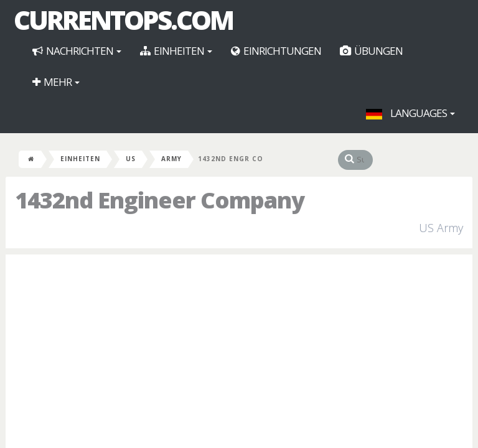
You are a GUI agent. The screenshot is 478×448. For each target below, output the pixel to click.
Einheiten (176, 51)
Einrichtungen (276, 51)
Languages (410, 113)
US (131, 159)
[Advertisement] (239, 354)
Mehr (56, 82)
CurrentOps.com (123, 20)
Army (171, 159)
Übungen (371, 51)
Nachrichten (77, 51)
